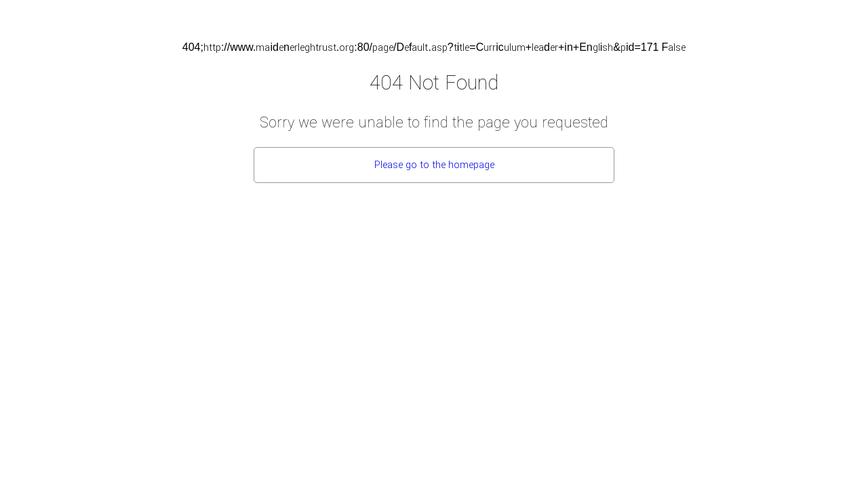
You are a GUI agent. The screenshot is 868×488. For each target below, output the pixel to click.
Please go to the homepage (434, 165)
